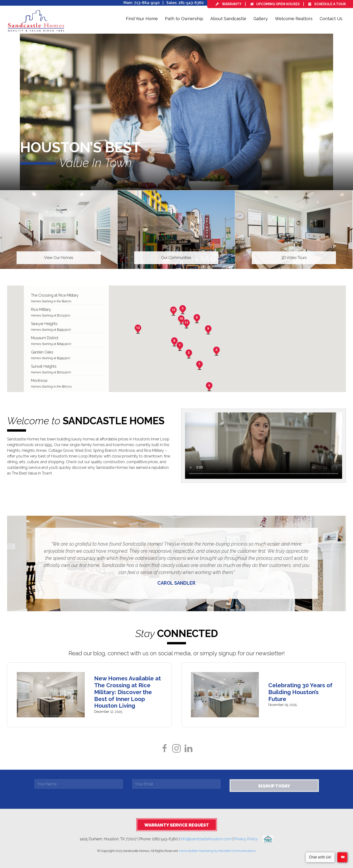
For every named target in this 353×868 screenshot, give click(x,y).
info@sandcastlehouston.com (206, 839)
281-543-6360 (191, 3)
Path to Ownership (184, 19)
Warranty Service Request (177, 825)
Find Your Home (142, 19)
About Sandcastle (228, 19)
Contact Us (331, 19)
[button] (180, 346)
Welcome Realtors (294, 19)
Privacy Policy (248, 839)
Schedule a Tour (327, 4)
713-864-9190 (147, 3)
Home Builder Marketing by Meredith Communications (217, 851)
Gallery (261, 19)
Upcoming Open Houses (275, 4)
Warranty (229, 4)
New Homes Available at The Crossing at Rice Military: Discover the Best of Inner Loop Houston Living (128, 692)
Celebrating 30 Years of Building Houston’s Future (300, 692)
